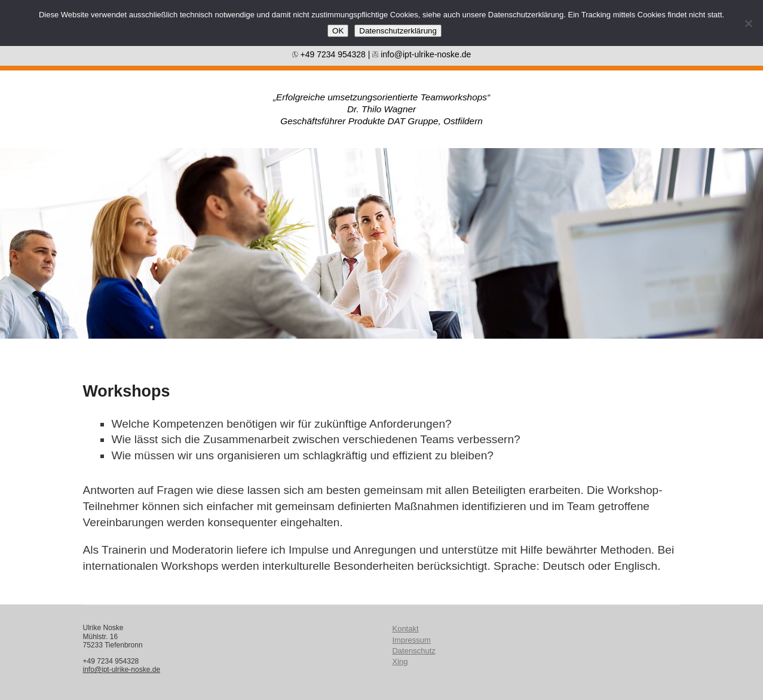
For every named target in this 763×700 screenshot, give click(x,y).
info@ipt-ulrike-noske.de (422, 54)
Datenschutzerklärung (398, 31)
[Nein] (748, 23)
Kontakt (405, 629)
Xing (400, 661)
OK (338, 31)
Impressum (411, 640)
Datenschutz (413, 651)
